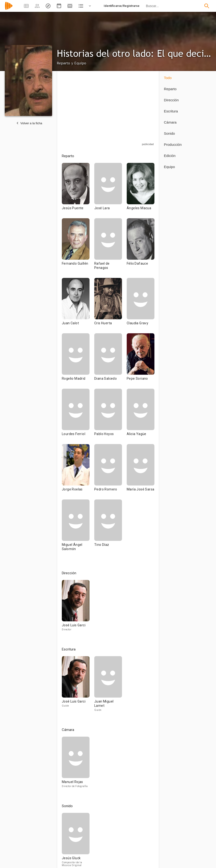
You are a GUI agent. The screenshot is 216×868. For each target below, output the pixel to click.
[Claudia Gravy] (141, 306)
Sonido (169, 133)
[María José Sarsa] (141, 472)
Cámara (170, 122)
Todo (168, 78)
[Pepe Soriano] (141, 361)
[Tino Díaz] (108, 529)
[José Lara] (110, 191)
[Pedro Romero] (110, 472)
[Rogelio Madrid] (78, 361)
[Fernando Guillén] (78, 248)
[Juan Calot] (78, 306)
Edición (170, 156)
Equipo (169, 167)
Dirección (171, 100)
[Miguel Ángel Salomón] (78, 529)
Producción (173, 145)
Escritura (171, 111)
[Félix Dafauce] (141, 248)
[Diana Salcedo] (110, 361)
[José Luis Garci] (76, 608)
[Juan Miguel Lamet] (108, 686)
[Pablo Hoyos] (110, 416)
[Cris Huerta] (110, 306)
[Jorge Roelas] (78, 472)
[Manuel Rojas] (76, 764)
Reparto (170, 89)
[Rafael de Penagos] (110, 248)
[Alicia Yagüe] (141, 416)
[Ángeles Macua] (141, 191)
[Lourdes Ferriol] (78, 416)
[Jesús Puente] (78, 191)
